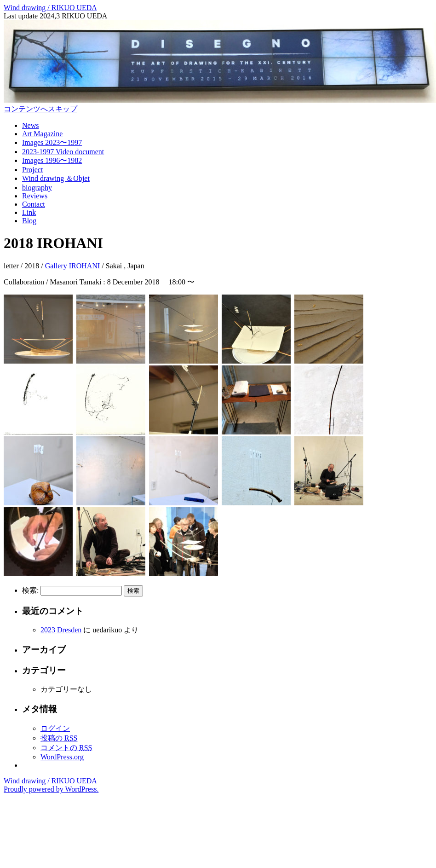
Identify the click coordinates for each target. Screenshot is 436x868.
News (30, 125)
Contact (34, 204)
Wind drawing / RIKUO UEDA (50, 8)
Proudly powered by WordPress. (51, 789)
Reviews (35, 196)
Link (29, 212)
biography (37, 188)
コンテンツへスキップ (40, 109)
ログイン (55, 728)
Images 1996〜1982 (52, 160)
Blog (29, 221)
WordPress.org (62, 757)
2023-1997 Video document (63, 152)
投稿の (59, 738)
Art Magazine (42, 134)
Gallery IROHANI (73, 266)
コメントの (66, 748)
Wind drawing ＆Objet (56, 178)
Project (32, 170)
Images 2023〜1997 (52, 142)
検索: (30, 590)
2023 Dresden (61, 630)
